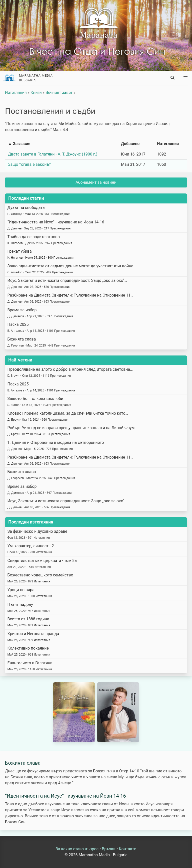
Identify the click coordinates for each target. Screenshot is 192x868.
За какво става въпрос (77, 849)
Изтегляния (16, 92)
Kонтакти (128, 849)
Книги (36, 92)
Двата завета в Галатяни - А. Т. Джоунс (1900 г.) (53, 154)
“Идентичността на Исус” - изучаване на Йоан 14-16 (65, 796)
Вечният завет (59, 92)
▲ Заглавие (19, 144)
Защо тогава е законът (29, 164)
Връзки (109, 849)
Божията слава (23, 763)
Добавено (130, 144)
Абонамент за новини (96, 182)
